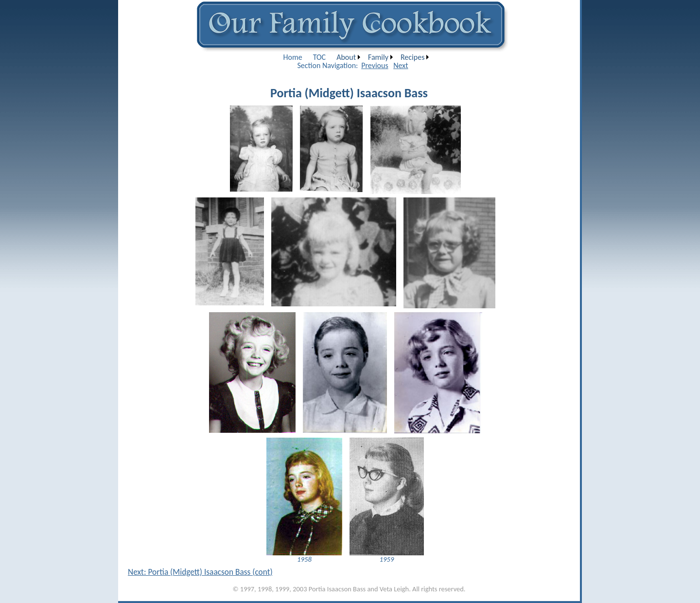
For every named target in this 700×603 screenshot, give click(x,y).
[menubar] (355, 57)
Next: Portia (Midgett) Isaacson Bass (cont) (200, 572)
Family (378, 57)
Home (293, 57)
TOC (319, 57)
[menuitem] (293, 57)
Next (401, 65)
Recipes (412, 57)
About (346, 57)
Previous (375, 65)
